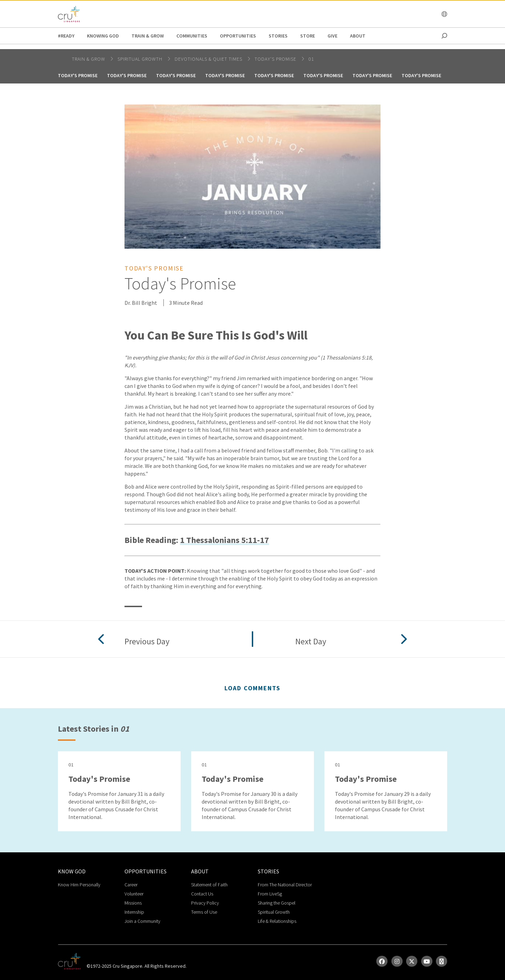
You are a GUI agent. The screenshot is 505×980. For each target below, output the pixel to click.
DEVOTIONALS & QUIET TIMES (209, 59)
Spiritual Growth (274, 912)
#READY (66, 36)
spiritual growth (141, 59)
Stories (278, 36)
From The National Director (285, 885)
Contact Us (202, 894)
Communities (192, 36)
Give (332, 36)
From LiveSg (270, 894)
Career (131, 885)
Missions (133, 903)
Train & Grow (148, 36)
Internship (134, 912)
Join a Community (142, 921)
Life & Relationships (277, 921)
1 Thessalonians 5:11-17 (224, 540)
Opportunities (238, 36)
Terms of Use (204, 912)
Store (308, 36)
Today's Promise (276, 59)
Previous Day (147, 642)
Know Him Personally (79, 885)
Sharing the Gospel (277, 903)
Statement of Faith (209, 885)
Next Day (311, 642)
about (358, 36)
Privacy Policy (205, 903)
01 (311, 59)
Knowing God (103, 36)
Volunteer (134, 894)
